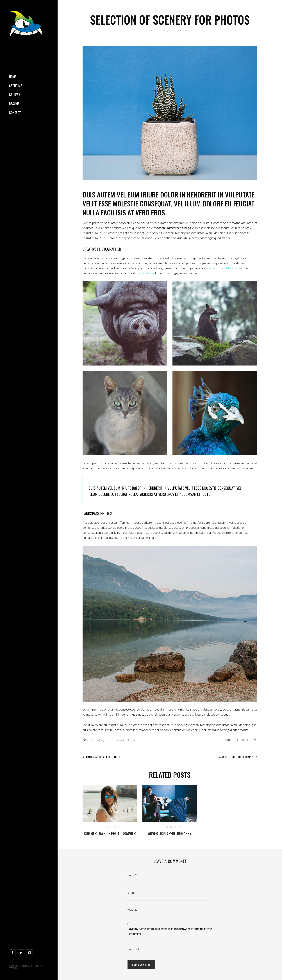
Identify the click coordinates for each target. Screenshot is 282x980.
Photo (131, 740)
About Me (15, 86)
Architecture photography (238, 757)
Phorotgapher (120, 740)
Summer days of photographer (110, 833)
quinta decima (145, 273)
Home (13, 77)
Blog (92, 740)
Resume (14, 104)
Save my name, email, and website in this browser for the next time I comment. (170, 931)
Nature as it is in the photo (102, 757)
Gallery (15, 95)
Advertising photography (170, 833)
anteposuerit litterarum (224, 268)
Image (108, 740)
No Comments (185, 31)
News (150, 31)
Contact (15, 113)
